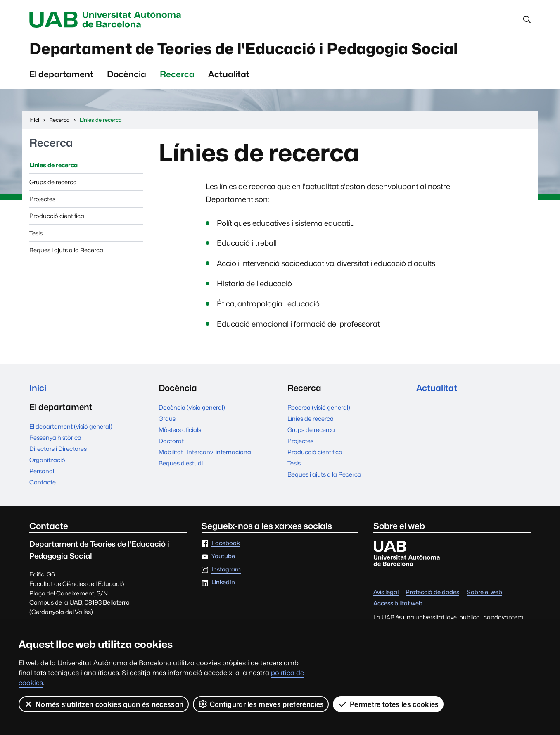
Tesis (36, 233)
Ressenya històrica (55, 438)
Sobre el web (484, 593)
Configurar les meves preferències (261, 704)
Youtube (223, 557)
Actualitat (229, 75)
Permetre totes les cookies (388, 704)
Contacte (43, 482)
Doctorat (171, 441)
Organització (47, 460)
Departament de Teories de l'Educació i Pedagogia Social (247, 49)
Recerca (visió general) (319, 407)
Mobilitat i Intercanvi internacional (205, 452)
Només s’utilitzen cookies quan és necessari (104, 704)
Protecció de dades (432, 593)
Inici (38, 388)
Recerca (177, 75)
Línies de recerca (53, 165)
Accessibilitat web (398, 604)
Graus (167, 418)
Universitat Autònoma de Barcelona (107, 20)
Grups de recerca (53, 182)
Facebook (226, 544)
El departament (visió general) (71, 427)
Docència (127, 75)
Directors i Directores (58, 449)
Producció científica (57, 216)
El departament (61, 75)
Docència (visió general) (192, 407)
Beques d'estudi (181, 463)
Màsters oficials (180, 430)
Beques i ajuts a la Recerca (66, 250)
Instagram (226, 570)
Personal (42, 471)
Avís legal (386, 593)
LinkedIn (223, 583)
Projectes (42, 199)
